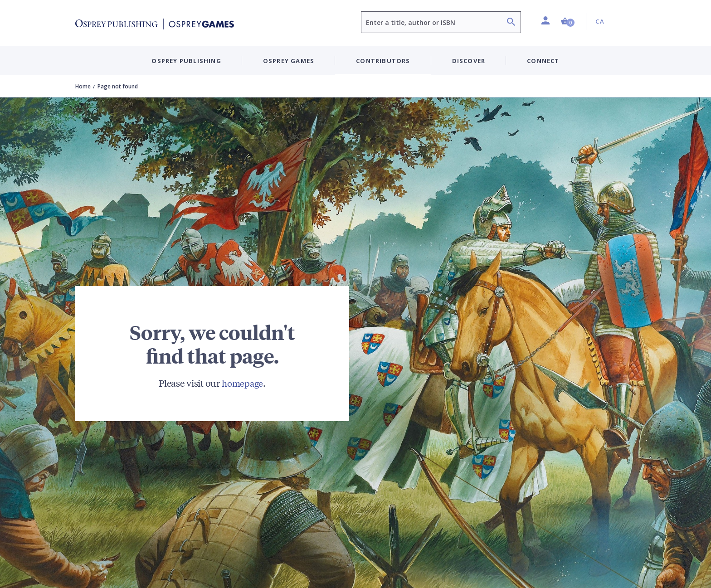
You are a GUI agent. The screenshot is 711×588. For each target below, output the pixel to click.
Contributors (383, 61)
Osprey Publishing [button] (186, 61)
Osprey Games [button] (289, 61)
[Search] (511, 23)
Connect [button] (543, 61)
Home (83, 86)
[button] (568, 22)
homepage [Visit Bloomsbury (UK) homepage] (242, 383)
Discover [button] (469, 61)
